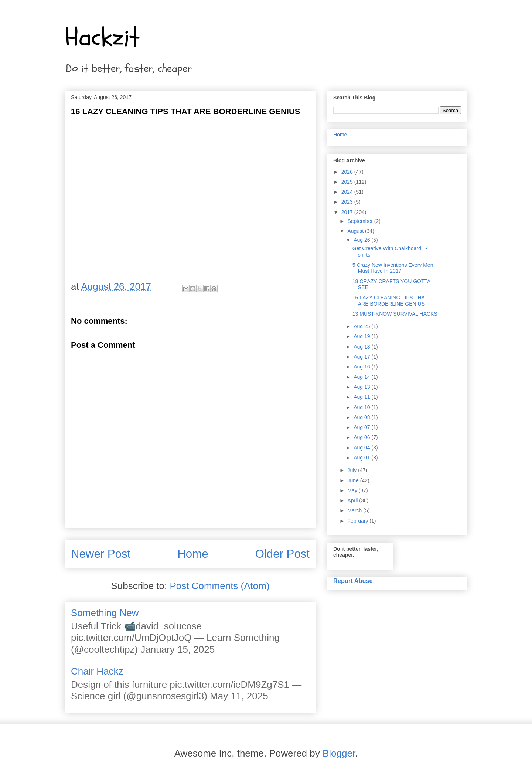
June (354, 480)
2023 (348, 202)
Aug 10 (362, 407)
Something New (105, 613)
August (356, 231)
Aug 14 (362, 377)
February (358, 521)
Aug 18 (362, 347)
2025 (348, 182)
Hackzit (102, 37)
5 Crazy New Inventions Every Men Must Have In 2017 (393, 268)
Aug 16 (362, 367)
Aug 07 (362, 427)
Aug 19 (362, 336)
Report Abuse (353, 581)
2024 (348, 192)
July (353, 470)
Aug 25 (362, 326)
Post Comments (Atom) (219, 586)
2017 (348, 212)
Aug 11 (362, 397)
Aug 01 (362, 458)
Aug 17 (362, 357)
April (353, 500)
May (353, 490)
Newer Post (101, 554)
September (361, 221)
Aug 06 (362, 437)
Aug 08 (362, 417)
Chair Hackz (97, 671)
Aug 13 (362, 387)
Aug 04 (362, 448)
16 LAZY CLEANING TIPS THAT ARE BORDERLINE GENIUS (390, 301)
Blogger (339, 753)
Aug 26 (362, 240)
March (355, 510)
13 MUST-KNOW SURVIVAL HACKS (395, 314)
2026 (348, 172)
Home (193, 554)
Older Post (282, 554)
